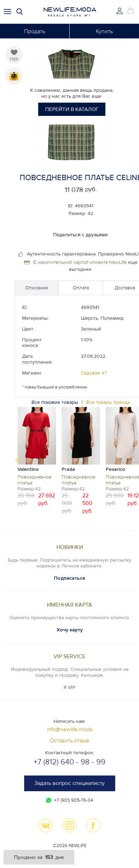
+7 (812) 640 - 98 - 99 (69, 762)
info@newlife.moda (70, 729)
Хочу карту (70, 630)
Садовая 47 (94, 373)
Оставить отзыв (69, 741)
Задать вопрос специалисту (69, 783)
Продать (35, 31)
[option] (37, 456)
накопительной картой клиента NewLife (82, 262)
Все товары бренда (108, 402)
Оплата (81, 288)
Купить (104, 31)
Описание (37, 288)
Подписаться (69, 578)
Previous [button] (17, 460)
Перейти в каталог (72, 109)
